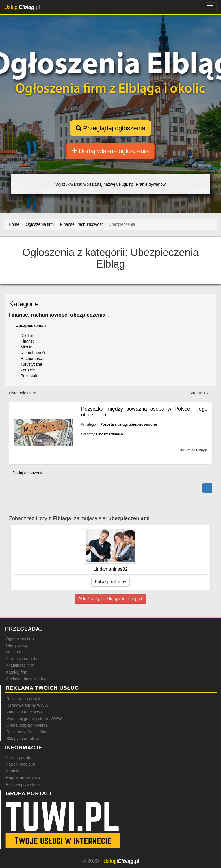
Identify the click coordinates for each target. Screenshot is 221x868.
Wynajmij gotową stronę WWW (34, 719)
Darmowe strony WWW (27, 705)
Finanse (28, 341)
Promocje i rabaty (22, 659)
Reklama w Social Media (28, 732)
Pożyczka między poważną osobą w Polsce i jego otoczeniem (144, 412)
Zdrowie (28, 370)
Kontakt (13, 771)
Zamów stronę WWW (25, 712)
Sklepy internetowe (23, 739)
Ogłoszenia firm (20, 639)
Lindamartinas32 (110, 434)
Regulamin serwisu (23, 777)
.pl (22, 7)
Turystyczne (31, 364)
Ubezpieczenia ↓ (31, 326)
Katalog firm (17, 672)
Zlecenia (13, 652)
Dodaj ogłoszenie (26, 473)
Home (14, 224)
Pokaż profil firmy (110, 582)
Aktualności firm (20, 665)
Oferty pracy (17, 645)
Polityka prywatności (24, 784)
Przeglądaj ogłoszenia (110, 128)
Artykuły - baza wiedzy (26, 679)
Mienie (26, 347)
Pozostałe (29, 376)
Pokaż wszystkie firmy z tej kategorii (110, 599)
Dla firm (27, 335)
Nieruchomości (34, 353)
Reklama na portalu (24, 699)
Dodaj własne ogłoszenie (110, 151)
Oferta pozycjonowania (27, 725)
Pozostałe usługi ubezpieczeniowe (129, 424)
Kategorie (24, 304)
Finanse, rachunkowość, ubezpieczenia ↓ (59, 315)
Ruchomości (32, 358)
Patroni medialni (20, 764)
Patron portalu (18, 758)
